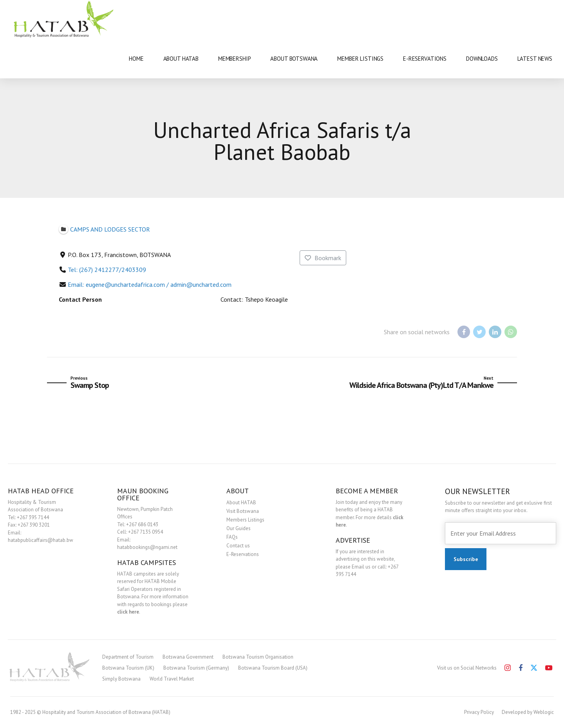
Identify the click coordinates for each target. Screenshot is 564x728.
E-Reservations (243, 554)
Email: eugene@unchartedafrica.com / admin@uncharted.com (150, 284)
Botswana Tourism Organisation (258, 657)
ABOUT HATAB (181, 59)
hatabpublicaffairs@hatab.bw (41, 540)
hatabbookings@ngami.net (147, 547)
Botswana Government (188, 657)
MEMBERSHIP (235, 59)
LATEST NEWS (535, 59)
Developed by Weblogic (528, 712)
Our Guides (239, 528)
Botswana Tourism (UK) (128, 668)
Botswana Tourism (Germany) (196, 668)
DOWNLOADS (482, 59)
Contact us (238, 546)
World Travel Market (172, 679)
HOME (136, 59)
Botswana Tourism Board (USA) (273, 668)
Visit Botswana (243, 511)
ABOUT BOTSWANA (294, 59)
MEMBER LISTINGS (360, 59)
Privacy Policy (479, 712)
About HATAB (241, 503)
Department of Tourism (128, 657)
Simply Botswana (121, 679)
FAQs (232, 537)
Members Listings (245, 520)
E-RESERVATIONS (425, 59)
